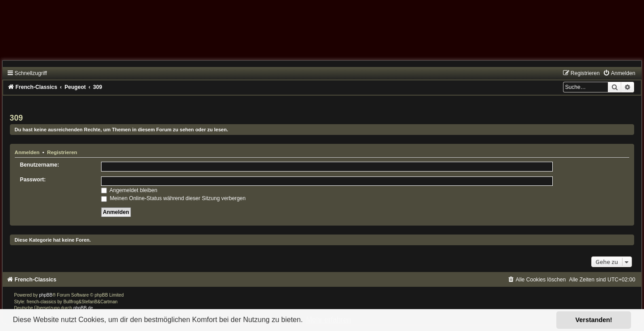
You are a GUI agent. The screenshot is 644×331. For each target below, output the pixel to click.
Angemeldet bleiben (129, 190)
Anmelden (27, 152)
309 (16, 118)
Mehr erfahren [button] (328, 320)
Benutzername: (40, 165)
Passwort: (33, 180)
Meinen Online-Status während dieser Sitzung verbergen (173, 198)
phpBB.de (83, 308)
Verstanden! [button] (594, 320)
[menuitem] (619, 73)
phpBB (46, 295)
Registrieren (62, 152)
